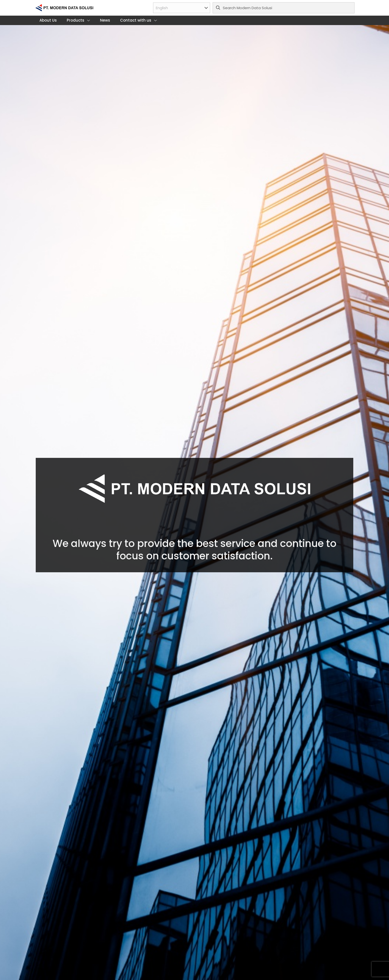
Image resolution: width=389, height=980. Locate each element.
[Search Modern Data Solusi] (284, 8)
